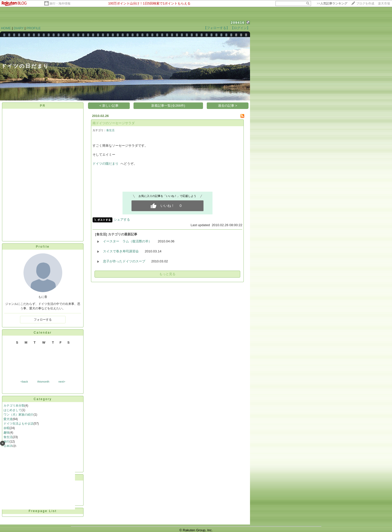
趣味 (6, 433)
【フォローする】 (216, 28)
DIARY (19, 28)
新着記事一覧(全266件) (168, 106)
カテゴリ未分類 (14, 406)
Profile (43, 247)
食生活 (8, 437)
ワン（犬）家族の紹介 (18, 415)
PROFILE (34, 28)
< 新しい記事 (109, 106)
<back (24, 382)
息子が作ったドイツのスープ (124, 261)
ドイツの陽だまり (105, 164)
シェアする (122, 220)
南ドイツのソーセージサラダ (114, 123)
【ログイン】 (240, 28)
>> (332, 3)
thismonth (43, 382)
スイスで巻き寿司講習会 (121, 251)
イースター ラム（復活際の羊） (127, 241)
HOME (6, 28)
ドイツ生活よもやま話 (18, 424)
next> (62, 382)
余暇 (6, 428)
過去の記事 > (228, 106)
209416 (238, 23)
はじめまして (12, 410)
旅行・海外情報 (60, 3)
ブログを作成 (365, 3)
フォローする (43, 320)
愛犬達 (8, 419)
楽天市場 (384, 3)
